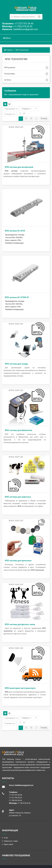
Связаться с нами (11, 841)
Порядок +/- (27, 109)
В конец (44, 118)
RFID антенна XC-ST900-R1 (17, 297)
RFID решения (10, 68)
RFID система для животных (18, 497)
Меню (7, 38)
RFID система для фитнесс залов (20, 624)
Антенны (8, 80)
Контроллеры (10, 74)
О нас (6, 838)
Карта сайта (8, 844)
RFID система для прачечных (18, 561)
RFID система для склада (16, 364)
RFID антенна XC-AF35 (15, 231)
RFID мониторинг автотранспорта (20, 688)
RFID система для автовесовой (19, 167)
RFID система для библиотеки (19, 430)
